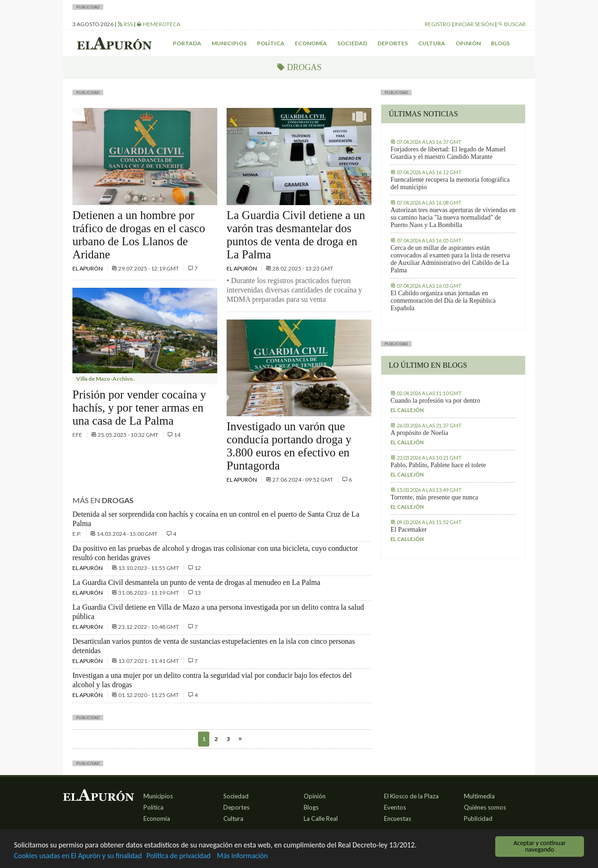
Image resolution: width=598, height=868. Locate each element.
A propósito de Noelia (419, 433)
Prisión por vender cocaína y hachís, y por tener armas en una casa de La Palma (139, 408)
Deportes (393, 43)
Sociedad (352, 43)
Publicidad (478, 818)
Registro (438, 24)
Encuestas (398, 818)
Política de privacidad (189, 856)
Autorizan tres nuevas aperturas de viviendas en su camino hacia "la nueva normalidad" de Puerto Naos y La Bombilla (453, 217)
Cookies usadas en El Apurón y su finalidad (82, 856)
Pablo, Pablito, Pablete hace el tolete (438, 465)
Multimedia (479, 796)
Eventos (395, 807)
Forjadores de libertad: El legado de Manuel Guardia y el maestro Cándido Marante (448, 153)
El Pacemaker (409, 530)
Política (271, 43)
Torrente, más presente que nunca (434, 497)
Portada (187, 43)
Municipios (229, 43)
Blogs (500, 43)
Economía (311, 43)
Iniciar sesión (474, 24)
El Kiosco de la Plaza (411, 796)
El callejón (407, 410)
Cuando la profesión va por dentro (435, 401)
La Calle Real (321, 818)
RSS (125, 24)
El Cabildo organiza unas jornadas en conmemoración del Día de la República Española (443, 301)
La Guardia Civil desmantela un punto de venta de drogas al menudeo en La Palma (196, 582)
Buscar (512, 24)
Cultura (432, 43)
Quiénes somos (485, 807)
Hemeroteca (158, 24)
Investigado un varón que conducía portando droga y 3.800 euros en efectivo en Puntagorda (289, 446)
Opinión (468, 43)
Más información (257, 856)
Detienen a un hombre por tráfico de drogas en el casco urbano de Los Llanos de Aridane (139, 235)
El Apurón (88, 268)
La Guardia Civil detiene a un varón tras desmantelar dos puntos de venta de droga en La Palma (296, 235)
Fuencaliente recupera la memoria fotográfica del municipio (450, 183)
